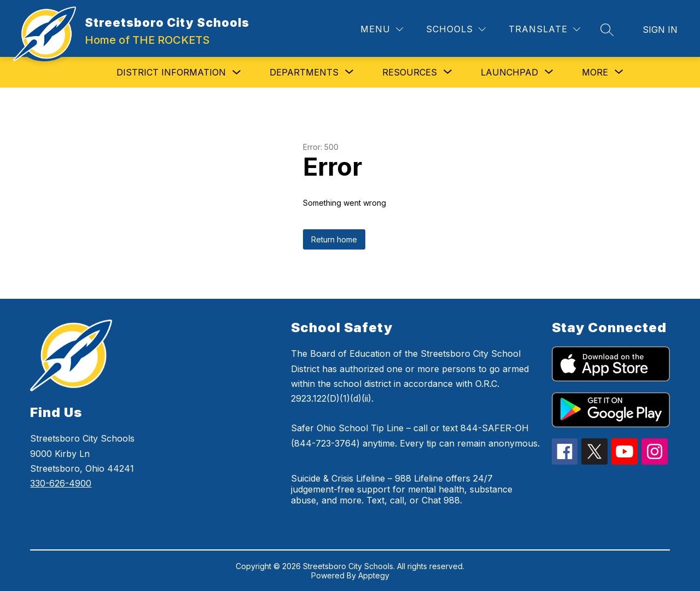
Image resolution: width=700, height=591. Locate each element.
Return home (334, 239)
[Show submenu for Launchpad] (509, 72)
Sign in (660, 30)
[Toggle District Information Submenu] (237, 73)
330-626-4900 (61, 483)
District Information (171, 72)
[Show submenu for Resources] (410, 72)
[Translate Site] (544, 29)
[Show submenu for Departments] (304, 72)
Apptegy (374, 575)
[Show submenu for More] (595, 72)
